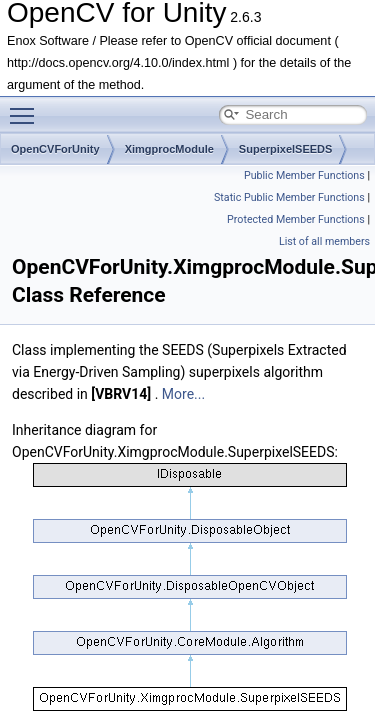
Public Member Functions (304, 175)
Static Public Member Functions (289, 197)
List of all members (324, 241)
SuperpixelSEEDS (286, 149)
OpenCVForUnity (55, 149)
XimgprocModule (169, 149)
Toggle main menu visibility (27, 107)
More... (183, 394)
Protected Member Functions (296, 219)
